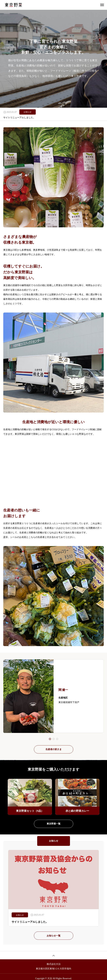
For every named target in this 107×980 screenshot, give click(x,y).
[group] (30, 797)
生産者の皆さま (54, 749)
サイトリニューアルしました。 (19, 118)
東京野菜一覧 (54, 824)
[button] (54, 739)
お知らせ (28, 112)
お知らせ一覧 (54, 936)
